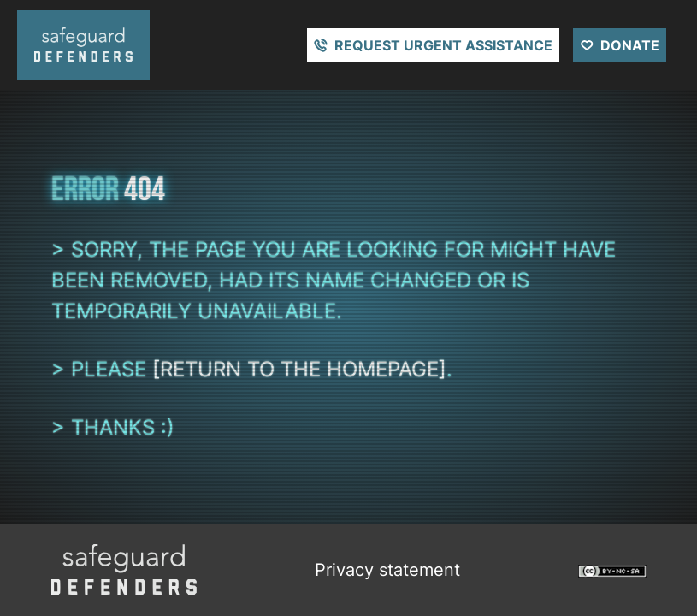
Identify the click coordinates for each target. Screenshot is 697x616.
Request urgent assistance (443, 45)
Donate (630, 45)
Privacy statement (387, 570)
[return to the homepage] (299, 369)
